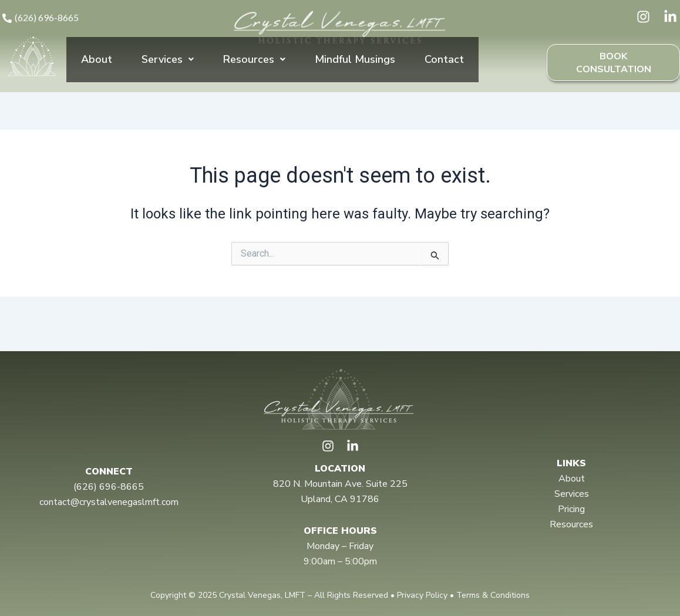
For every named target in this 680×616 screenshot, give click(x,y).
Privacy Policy (422, 595)
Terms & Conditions (493, 595)
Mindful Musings (355, 68)
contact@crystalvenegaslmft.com (109, 502)
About (97, 68)
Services (168, 68)
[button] (168, 68)
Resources (254, 68)
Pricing (571, 509)
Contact (444, 68)
